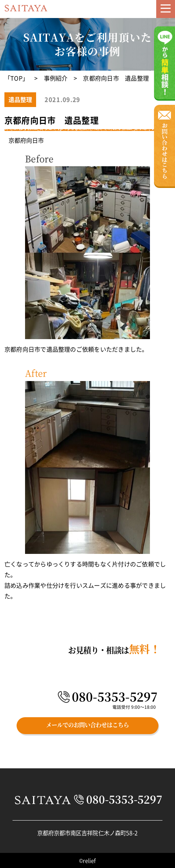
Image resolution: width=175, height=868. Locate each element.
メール (147, 13)
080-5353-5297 (115, 697)
